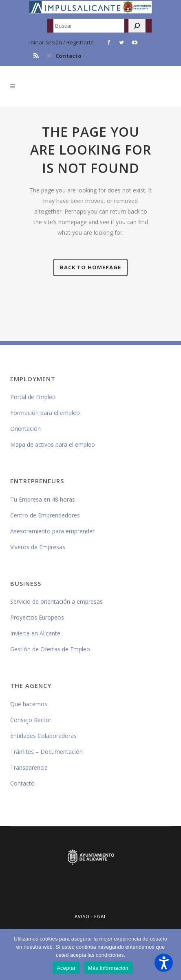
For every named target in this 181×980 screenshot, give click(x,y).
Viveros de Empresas (38, 547)
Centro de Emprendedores (45, 515)
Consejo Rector (31, 720)
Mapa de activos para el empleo (53, 444)
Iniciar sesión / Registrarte (62, 42)
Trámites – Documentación (46, 752)
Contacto (68, 56)
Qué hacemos (29, 704)
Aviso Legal (91, 916)
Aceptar (66, 968)
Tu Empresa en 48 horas (43, 499)
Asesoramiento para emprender (52, 531)
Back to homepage (90, 267)
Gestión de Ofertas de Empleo (50, 649)
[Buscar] (137, 26)
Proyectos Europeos (37, 617)
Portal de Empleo (33, 397)
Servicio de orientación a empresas (56, 601)
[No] (171, 954)
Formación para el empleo (45, 413)
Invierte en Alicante (35, 633)
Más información (108, 968)
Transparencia (29, 767)
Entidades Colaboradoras (43, 736)
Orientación (25, 429)
